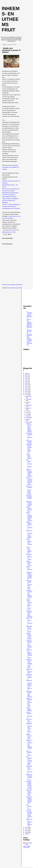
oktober (28, 402)
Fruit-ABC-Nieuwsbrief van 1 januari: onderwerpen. (29, 814)
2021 (26, 382)
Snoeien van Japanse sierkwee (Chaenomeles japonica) (29, 517)
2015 (26, 391)
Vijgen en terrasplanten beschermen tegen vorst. (29, 702)
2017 (26, 388)
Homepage (13, 285)
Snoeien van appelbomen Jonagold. (29, 542)
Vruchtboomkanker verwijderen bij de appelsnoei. (29, 576)
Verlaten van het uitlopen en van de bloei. (29, 636)
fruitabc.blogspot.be (28, 844)
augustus (29, 408)
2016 (26, 390)
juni (27, 413)
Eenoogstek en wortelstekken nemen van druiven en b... (29, 728)
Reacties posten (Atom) (16, 288)
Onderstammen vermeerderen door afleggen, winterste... (29, 745)
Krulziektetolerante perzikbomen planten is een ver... (29, 449)
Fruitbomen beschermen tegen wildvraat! (29, 614)
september (29, 405)
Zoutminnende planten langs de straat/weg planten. (29, 654)
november (29, 399)
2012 (26, 827)
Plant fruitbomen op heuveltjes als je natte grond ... (29, 761)
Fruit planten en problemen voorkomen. (29, 464)
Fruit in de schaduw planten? (29, 442)
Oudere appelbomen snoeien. (29, 563)
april (28, 416)
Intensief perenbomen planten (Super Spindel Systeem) (29, 428)
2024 (26, 377)
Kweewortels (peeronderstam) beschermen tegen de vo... (29, 685)
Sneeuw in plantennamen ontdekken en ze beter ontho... (29, 664)
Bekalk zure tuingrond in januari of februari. (29, 777)
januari (28, 422)
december (29, 396)
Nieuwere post (6, 285)
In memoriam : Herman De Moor (29, 313)
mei (27, 414)
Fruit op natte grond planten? (29, 456)
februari (28, 419)
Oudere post (19, 285)
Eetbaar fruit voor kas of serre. (29, 736)
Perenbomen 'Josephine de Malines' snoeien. (29, 534)
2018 (26, 386)
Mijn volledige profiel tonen (27, 847)
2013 (26, 395)
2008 (26, 834)
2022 (26, 380)
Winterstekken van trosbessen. (29, 677)
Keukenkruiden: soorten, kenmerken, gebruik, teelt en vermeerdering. (29, 340)
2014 (26, 393)
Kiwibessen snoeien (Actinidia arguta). (29, 503)
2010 (26, 831)
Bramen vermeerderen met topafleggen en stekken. (29, 481)
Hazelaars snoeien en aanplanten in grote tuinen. (29, 585)
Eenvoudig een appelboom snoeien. (29, 557)
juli (27, 411)
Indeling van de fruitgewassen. (29, 671)
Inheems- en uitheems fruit (11, 19)
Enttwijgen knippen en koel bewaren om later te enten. (29, 785)
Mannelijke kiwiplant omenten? (29, 498)
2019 (26, 385)
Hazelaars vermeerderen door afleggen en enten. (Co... (29, 594)
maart (28, 417)
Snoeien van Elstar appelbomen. (29, 550)
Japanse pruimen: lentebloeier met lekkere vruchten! (29, 473)
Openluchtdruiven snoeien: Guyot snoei (29, 793)
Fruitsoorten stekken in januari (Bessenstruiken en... (29, 800)
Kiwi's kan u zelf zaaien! (29, 721)
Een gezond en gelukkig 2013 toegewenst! (29, 822)
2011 (26, 829)
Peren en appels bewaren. (29, 709)
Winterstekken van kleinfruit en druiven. (29, 629)
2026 (26, 373)
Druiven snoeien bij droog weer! (29, 509)
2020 (26, 383)
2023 (26, 378)
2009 (26, 832)
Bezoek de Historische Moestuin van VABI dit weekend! (29, 330)
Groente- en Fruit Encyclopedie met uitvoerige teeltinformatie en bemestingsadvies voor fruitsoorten (11, 206)
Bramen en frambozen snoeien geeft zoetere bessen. (29, 490)
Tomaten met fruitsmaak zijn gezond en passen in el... (29, 605)
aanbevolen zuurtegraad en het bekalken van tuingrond (11, 167)
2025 (26, 375)
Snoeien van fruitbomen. (29, 569)
